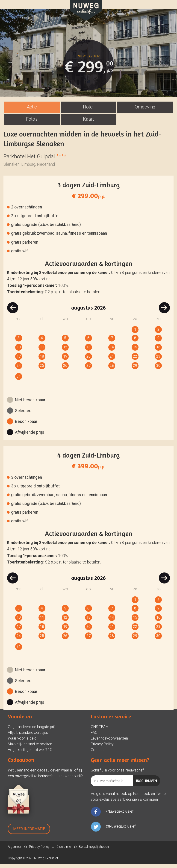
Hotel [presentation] (88, 111)
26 (65, 370)
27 (88, 370)
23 (158, 361)
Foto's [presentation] (32, 123)
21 (112, 361)
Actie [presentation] (32, 111)
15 (135, 351)
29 (135, 370)
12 (65, 351)
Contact (97, 754)
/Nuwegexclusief (120, 816)
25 (42, 370)
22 (135, 361)
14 (112, 351)
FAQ (94, 737)
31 (19, 381)
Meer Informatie (29, 833)
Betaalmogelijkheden (94, 851)
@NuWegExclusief (121, 831)
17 (19, 361)
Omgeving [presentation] (145, 111)
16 (158, 351)
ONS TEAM (100, 731)
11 (42, 351)
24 (19, 370)
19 (65, 361)
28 (112, 370)
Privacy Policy (102, 748)
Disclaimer (64, 851)
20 (88, 361)
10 (19, 351)
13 (88, 351)
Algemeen (15, 851)
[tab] (32, 112)
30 (158, 370)
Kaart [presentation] (88, 123)
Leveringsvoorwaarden (109, 743)
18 (42, 361)
